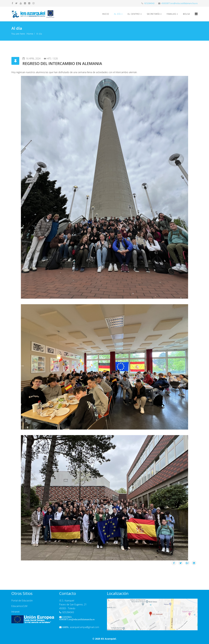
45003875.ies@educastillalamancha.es (179, 3)
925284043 (149, 3)
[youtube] (21, 3)
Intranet (16, 612)
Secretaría (153, 14)
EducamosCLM (19, 606)
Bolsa (186, 14)
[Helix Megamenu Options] (196, 14)
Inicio (106, 14)
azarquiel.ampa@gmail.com (79, 627)
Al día (117, 14)
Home (30, 34)
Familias (171, 14)
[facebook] (12, 3)
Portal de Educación (22, 601)
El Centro (134, 14)
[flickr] (25, 3)
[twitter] (16, 3)
